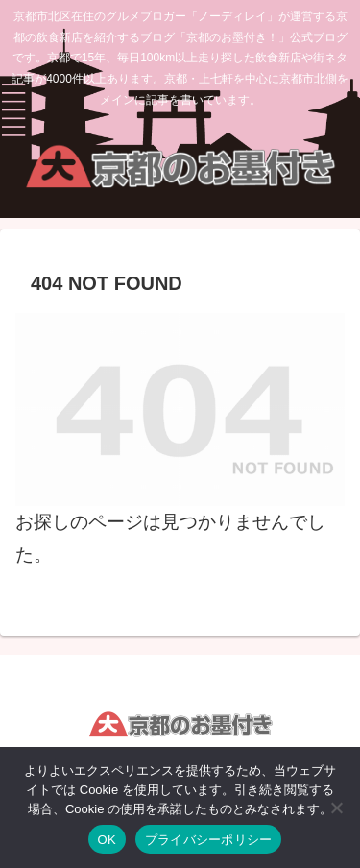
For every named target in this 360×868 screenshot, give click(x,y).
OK (107, 840)
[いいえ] (336, 808)
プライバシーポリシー (209, 840)
